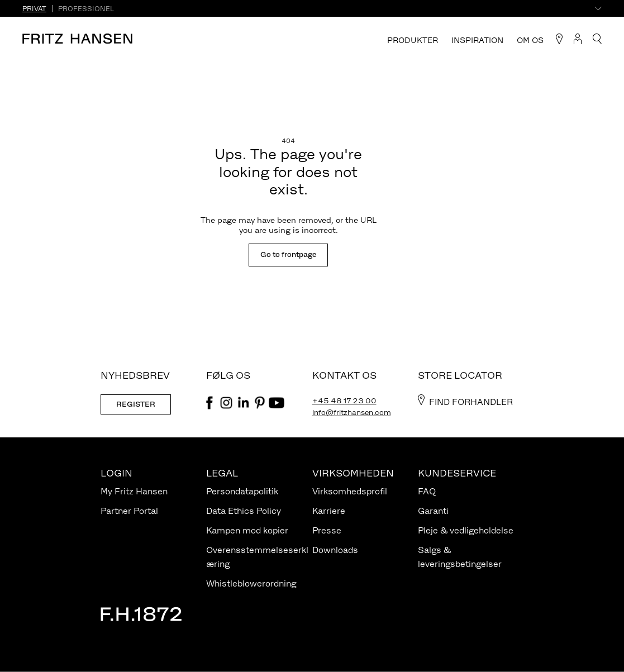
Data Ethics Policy (244, 511)
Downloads (335, 550)
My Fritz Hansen (134, 491)
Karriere (329, 511)
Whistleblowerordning (251, 583)
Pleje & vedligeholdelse (466, 530)
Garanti (433, 511)
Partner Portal (129, 511)
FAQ (427, 491)
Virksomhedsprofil (350, 491)
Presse (327, 530)
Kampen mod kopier (247, 530)
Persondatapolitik (242, 491)
